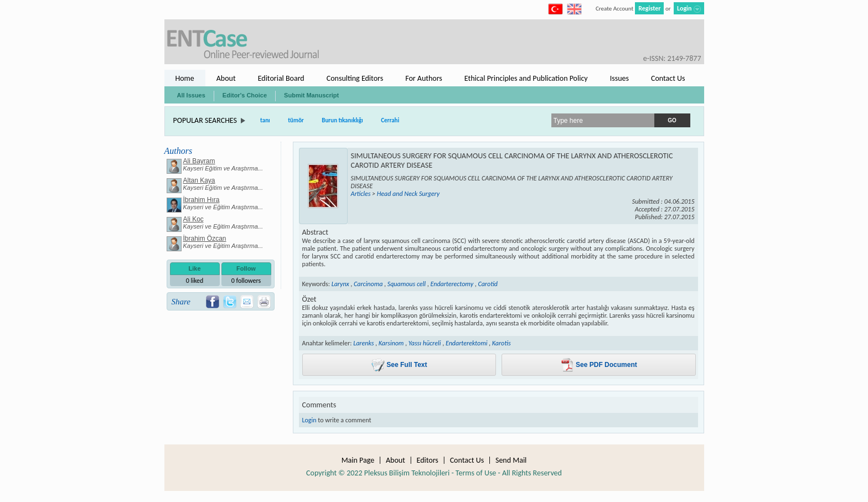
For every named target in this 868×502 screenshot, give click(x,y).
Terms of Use (476, 473)
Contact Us (668, 78)
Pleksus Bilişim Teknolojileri (407, 473)
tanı (265, 120)
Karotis (502, 343)
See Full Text (399, 365)
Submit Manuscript (311, 95)
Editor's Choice (245, 95)
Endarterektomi (467, 343)
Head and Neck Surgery (408, 194)
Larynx (340, 284)
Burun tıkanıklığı (342, 120)
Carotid (488, 284)
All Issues (191, 95)
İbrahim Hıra (201, 200)
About (226, 78)
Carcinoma (368, 284)
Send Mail (511, 460)
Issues (619, 78)
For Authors (424, 78)
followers (246, 281)
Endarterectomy (452, 284)
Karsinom (391, 343)
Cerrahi (390, 120)
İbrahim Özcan (205, 239)
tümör (296, 120)
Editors (428, 460)
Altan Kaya (199, 180)
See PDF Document (599, 365)
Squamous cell (407, 284)
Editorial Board (281, 78)
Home (185, 78)
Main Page (358, 460)
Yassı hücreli (425, 343)
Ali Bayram (199, 161)
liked (195, 281)
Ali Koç (193, 219)
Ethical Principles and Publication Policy (526, 78)
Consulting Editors (355, 78)
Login (309, 420)
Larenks (363, 343)
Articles (361, 194)
